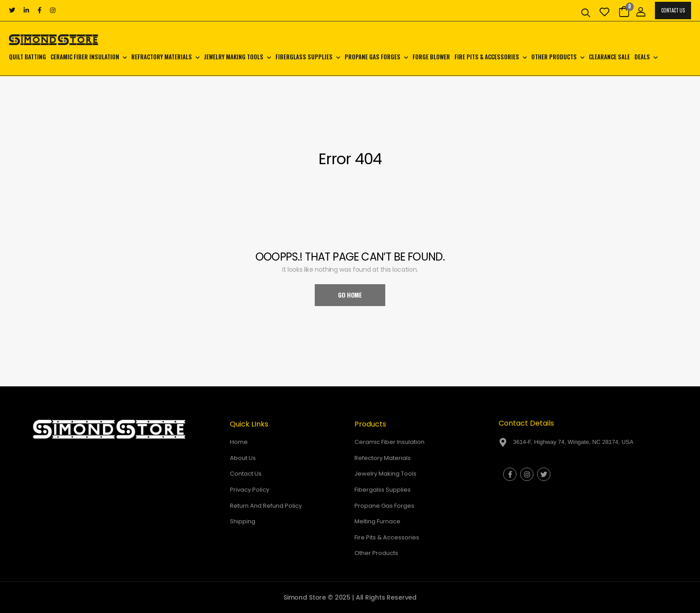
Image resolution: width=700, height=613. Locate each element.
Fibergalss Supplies (383, 490)
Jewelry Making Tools (234, 57)
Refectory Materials (383, 458)
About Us (243, 458)
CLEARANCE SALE (609, 57)
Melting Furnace (377, 521)
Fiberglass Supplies (304, 57)
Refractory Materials (162, 57)
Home (239, 442)
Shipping (243, 521)
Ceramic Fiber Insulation (85, 57)
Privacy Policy (250, 490)
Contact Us (673, 10)
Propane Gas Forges (373, 57)
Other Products (554, 57)
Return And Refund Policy (266, 506)
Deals (642, 57)
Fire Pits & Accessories (487, 57)
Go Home (350, 295)
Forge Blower (431, 57)
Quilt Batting (27, 57)
